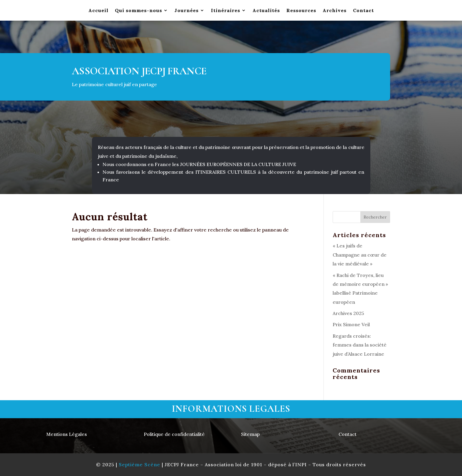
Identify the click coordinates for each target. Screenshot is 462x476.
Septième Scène (140, 464)
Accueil (98, 11)
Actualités (266, 11)
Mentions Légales (67, 434)
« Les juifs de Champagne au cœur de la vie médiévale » (360, 255)
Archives (335, 11)
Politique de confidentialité (174, 434)
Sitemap (250, 434)
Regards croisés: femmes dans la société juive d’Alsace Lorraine (360, 345)
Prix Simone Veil (351, 324)
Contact (363, 11)
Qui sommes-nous (138, 11)
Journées (187, 11)
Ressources (301, 11)
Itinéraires (226, 11)
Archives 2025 (348, 313)
